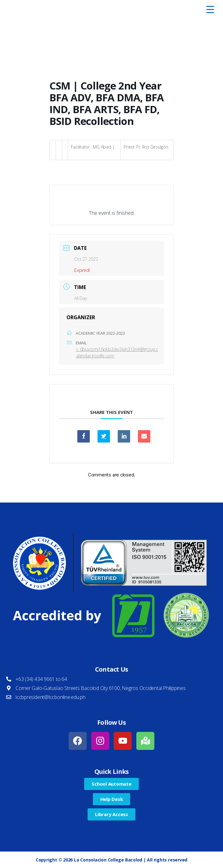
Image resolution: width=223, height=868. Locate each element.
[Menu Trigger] (210, 9)
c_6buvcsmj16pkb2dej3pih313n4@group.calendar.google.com (117, 352)
